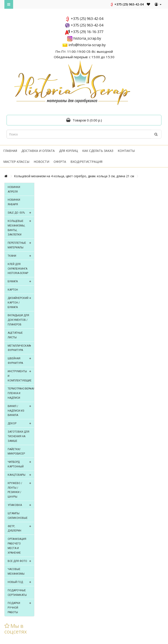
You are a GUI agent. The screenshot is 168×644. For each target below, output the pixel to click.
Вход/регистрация (86, 162)
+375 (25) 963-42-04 (127, 4)
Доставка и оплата (38, 151)
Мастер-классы (16, 162)
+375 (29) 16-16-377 (87, 32)
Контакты (126, 151)
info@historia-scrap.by (87, 45)
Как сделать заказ (98, 151)
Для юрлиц (68, 151)
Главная (10, 151)
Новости (41, 162)
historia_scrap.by (87, 38)
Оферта (60, 162)
